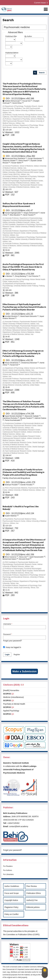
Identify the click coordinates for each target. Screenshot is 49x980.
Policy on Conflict (11, 914)
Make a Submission (25, 671)
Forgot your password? (12, 641)
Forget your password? (12, 850)
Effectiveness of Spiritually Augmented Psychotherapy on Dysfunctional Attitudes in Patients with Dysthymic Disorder (24, 307)
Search (42, 73)
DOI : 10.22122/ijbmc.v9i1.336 (20, 554)
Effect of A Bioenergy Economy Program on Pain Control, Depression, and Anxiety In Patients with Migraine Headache (23, 354)
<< (13, 610)
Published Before (12, 53)
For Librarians (8, 874)
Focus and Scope (12, 893)
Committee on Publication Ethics (19, 934)
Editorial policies (33, 907)
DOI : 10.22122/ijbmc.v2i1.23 (19, 314)
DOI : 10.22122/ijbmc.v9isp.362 (20, 156)
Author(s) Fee (32, 900)
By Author (28, 36)
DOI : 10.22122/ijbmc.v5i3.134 (20, 513)
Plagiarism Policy (11, 907)
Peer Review (32, 886)
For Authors (8, 870)
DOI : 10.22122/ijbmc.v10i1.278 (21, 482)
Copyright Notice (11, 900)
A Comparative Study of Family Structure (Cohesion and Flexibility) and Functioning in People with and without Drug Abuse (24, 474)
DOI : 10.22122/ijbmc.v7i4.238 (20, 414)
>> (44, 610)
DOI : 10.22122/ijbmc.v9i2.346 (20, 98)
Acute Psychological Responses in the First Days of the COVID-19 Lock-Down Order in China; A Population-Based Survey (23, 267)
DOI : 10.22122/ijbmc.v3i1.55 (19, 360)
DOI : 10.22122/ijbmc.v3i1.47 (19, 210)
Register (17, 655)
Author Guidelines (12, 886)
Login (7, 655)
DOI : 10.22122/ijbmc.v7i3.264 (20, 274)
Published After (11, 36)
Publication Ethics (34, 893)
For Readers (8, 866)
